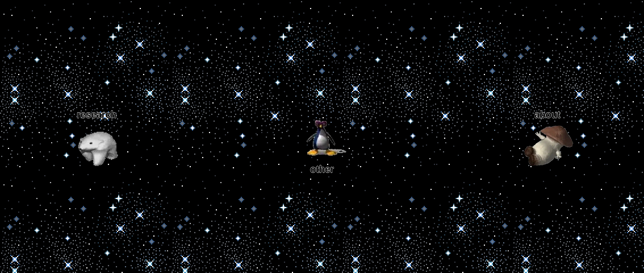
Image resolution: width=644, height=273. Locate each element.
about (547, 142)
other (322, 142)
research (97, 142)
